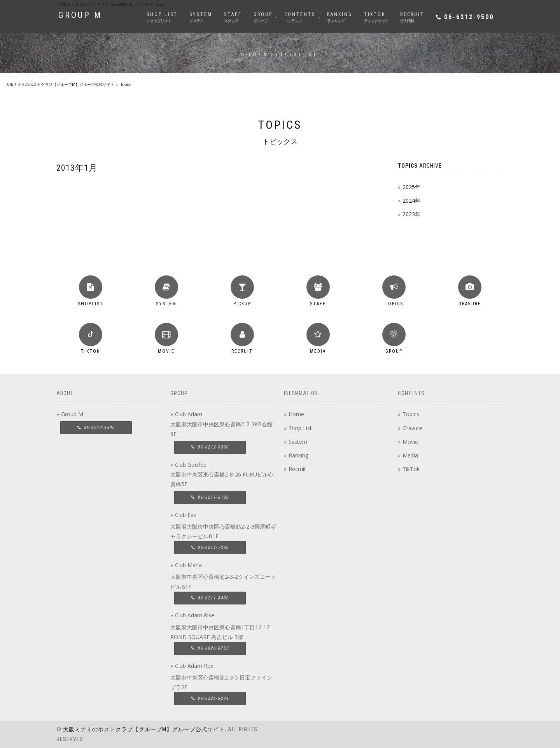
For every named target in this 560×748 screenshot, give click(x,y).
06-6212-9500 (469, 17)
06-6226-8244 (210, 698)
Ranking (298, 455)
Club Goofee (191, 465)
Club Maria (188, 565)
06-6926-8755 (210, 648)
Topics (411, 414)
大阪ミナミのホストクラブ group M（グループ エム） (113, 4)
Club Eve (186, 515)
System (298, 442)
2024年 (411, 201)
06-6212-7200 (210, 547)
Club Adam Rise (195, 615)
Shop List (300, 428)
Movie (410, 442)
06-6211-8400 (210, 598)
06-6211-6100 (210, 497)
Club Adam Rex (194, 666)
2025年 (411, 187)
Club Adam (189, 414)
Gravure (412, 428)
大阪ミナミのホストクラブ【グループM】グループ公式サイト (144, 729)
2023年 (411, 214)
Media (410, 455)
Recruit (297, 469)
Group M (72, 414)
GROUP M (80, 15)
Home (296, 414)
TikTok (411, 469)
